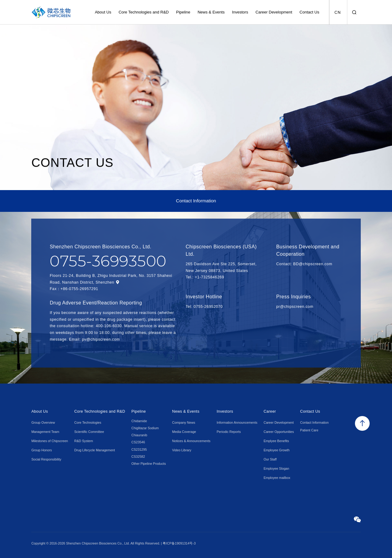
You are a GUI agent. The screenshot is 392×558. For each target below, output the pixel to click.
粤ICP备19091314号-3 (179, 543)
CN (337, 12)
